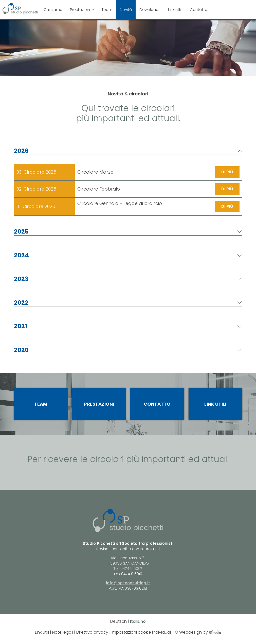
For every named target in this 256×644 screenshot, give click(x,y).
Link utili (215, 404)
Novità (126, 9)
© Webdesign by (198, 632)
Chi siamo (53, 9)
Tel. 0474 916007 (128, 568)
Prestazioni (82, 9)
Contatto (199, 9)
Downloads (150, 9)
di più (227, 172)
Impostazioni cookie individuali (142, 632)
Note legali (63, 632)
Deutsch (118, 621)
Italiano (138, 621)
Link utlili (175, 9)
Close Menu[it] (214, 4)
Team (107, 9)
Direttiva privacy (92, 632)
